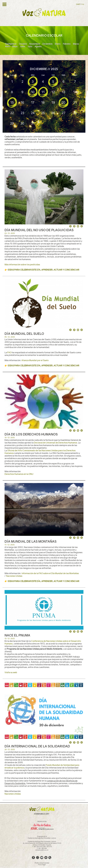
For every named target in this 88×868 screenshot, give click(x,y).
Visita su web (11, 672)
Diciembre (47, 44)
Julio (30, 46)
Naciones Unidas (14, 576)
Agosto (38, 46)
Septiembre (11, 44)
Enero (58, 44)
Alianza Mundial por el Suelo (35, 360)
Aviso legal (42, 865)
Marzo (76, 44)
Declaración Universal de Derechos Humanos (55, 443)
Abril (7, 46)
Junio (22, 46)
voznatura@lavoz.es (42, 850)
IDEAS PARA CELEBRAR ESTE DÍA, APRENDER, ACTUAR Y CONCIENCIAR (43, 270)
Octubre (23, 44)
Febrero (67, 44)
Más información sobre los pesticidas (22, 265)
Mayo (15, 46)
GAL (83, 4)
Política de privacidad (42, 863)
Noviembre (35, 44)
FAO (9, 352)
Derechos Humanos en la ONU (19, 474)
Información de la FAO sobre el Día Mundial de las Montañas (50, 573)
